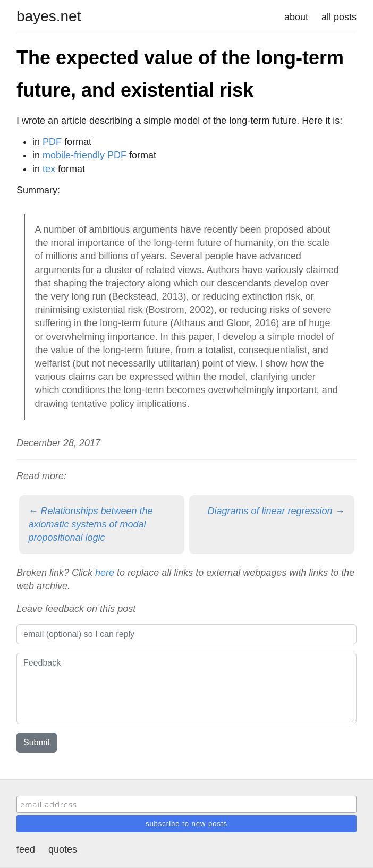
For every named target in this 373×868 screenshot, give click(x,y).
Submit (37, 742)
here (105, 573)
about (296, 17)
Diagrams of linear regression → (276, 511)
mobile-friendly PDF (84, 155)
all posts (339, 17)
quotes (63, 849)
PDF (52, 142)
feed (26, 849)
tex (49, 169)
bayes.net (49, 16)
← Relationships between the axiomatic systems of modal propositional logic (91, 524)
